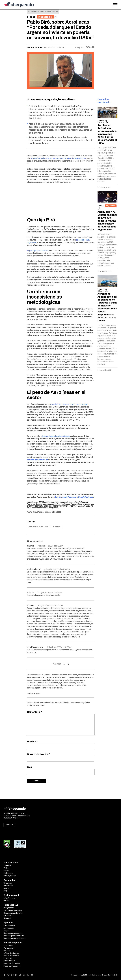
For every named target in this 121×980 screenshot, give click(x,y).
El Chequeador (9, 925)
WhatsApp (8, 883)
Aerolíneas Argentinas (39, 527)
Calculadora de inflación (13, 910)
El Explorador (9, 916)
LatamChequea (9, 898)
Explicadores (8, 873)
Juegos (6, 931)
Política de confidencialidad (101, 975)
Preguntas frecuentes (12, 966)
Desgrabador (9, 908)
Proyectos (8, 958)
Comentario (35, 712)
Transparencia (9, 948)
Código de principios (11, 953)
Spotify (58, 497)
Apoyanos (8, 888)
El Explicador (103, 122)
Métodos (7, 951)
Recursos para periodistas (14, 936)
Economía (102, 121)
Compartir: (80, 47)
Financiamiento (9, 961)
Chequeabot (8, 918)
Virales (6, 868)
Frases (31, 17)
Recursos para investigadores (15, 938)
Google (81, 497)
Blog (5, 891)
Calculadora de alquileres (13, 913)
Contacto (9, 825)
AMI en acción (9, 928)
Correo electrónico (39, 754)
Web (30, 767)
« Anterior (56, 664)
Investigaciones (10, 876)
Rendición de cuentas (12, 963)
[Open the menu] (115, 5)
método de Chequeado (37, 460)
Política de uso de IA (11, 956)
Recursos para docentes (13, 933)
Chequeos (8, 865)
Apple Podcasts (69, 497)
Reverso (7, 901)
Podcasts (89, 497)
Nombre (32, 741)
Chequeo (57, 527)
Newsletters (8, 886)
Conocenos (8, 946)
